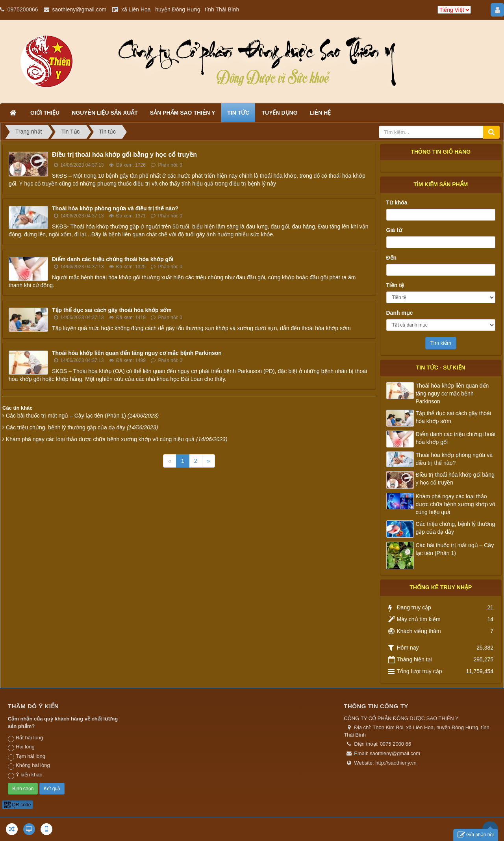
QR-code (18, 805)
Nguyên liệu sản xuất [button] (105, 113)
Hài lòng (21, 747)
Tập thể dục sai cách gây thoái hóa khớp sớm (112, 310)
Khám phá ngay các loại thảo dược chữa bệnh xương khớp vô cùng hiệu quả (117, 439)
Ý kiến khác (25, 775)
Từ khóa (397, 202)
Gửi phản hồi (476, 835)
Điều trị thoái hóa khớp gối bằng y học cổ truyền (124, 155)
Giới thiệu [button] (45, 113)
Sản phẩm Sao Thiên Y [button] (183, 113)
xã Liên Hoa (136, 9)
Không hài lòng (29, 766)
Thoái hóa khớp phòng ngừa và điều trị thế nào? (115, 208)
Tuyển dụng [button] (279, 113)
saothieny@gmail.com (79, 9)
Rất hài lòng (25, 738)
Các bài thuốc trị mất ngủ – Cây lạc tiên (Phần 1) (82, 416)
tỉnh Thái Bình (222, 9)
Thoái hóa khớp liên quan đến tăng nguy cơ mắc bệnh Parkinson (137, 353)
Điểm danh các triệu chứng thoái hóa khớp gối (113, 259)
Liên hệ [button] (321, 113)
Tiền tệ (395, 285)
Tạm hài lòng (27, 757)
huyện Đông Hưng (178, 9)
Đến (392, 258)
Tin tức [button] (238, 113)
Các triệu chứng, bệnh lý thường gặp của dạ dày (82, 427)
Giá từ (394, 230)
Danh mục (400, 313)
